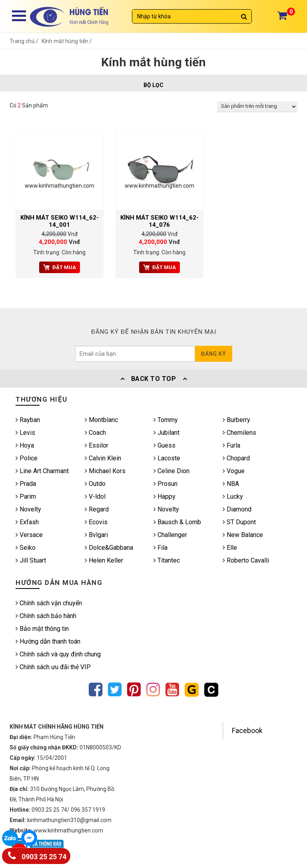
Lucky (233, 496)
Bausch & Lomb (177, 522)
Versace (29, 535)
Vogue (234, 471)
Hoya (25, 445)
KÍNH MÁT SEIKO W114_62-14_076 (159, 221)
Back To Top (153, 379)
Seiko (26, 548)
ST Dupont (239, 522)
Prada (26, 484)
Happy (164, 496)
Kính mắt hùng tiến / (67, 41)
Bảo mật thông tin (42, 629)
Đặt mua (60, 267)
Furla (231, 445)
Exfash (27, 522)
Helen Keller (104, 560)
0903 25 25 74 (37, 855)
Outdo (95, 484)
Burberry (236, 420)
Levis (25, 433)
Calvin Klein (103, 458)
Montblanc (101, 420)
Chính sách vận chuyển (49, 603)
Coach (95, 433)
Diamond (237, 509)
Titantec (167, 560)
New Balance (243, 535)
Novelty (28, 509)
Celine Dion (171, 471)
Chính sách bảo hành (46, 616)
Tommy (166, 420)
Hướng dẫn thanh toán (48, 641)
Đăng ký (214, 354)
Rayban (28, 420)
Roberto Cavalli (246, 560)
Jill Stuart (31, 560)
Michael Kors (105, 471)
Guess (164, 445)
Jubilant (166, 433)
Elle (230, 548)
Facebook (247, 731)
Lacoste (167, 458)
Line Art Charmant (42, 471)
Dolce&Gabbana (109, 548)
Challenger (170, 535)
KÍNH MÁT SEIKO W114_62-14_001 (60, 221)
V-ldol (95, 496)
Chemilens (239, 433)
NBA (231, 484)
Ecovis (96, 522)
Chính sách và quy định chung (58, 654)
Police (27, 458)
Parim (26, 496)
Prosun (165, 484)
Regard (97, 509)
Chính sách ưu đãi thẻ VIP (53, 667)
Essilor (97, 445)
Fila (160, 548)
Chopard (236, 458)
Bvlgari (96, 535)
